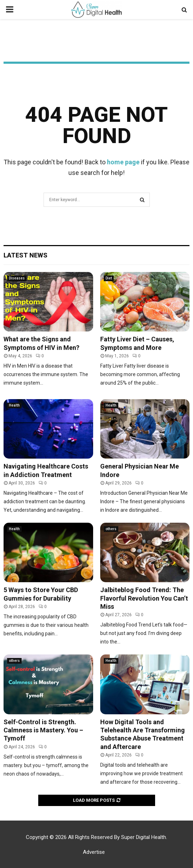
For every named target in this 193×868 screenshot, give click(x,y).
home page (123, 162)
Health (14, 405)
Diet (109, 278)
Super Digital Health (144, 837)
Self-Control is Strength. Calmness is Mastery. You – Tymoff (43, 730)
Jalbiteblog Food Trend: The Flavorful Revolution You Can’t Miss (144, 598)
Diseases (17, 278)
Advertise (94, 852)
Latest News (25, 255)
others (111, 529)
